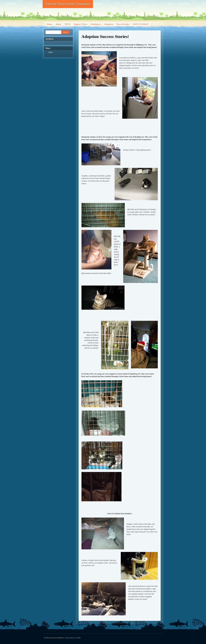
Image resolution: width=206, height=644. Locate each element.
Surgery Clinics (81, 24)
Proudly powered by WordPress (54, 638)
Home (50, 24)
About (58, 24)
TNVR (67, 24)
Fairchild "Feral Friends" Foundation (68, 4)
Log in (50, 52)
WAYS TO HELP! (141, 24)
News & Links (123, 24)
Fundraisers (96, 24)
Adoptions (109, 24)
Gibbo (79, 638)
